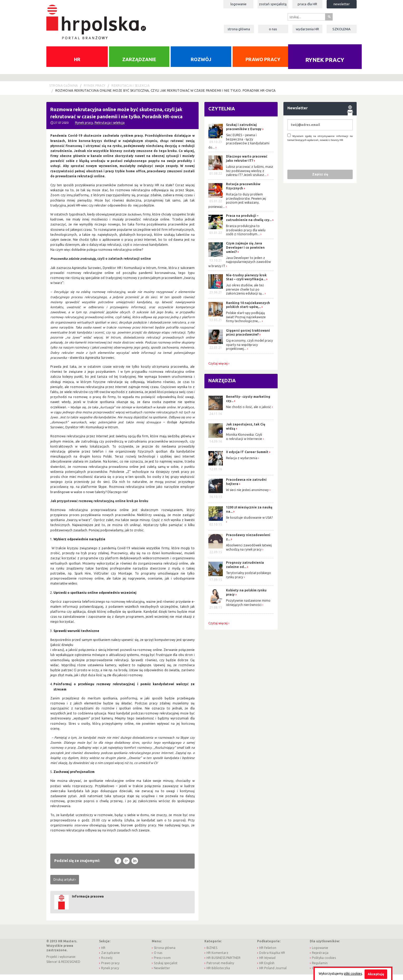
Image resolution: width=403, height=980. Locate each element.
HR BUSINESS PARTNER (223, 963)
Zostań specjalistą (273, 4)
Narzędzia (222, 386)
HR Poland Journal (273, 974)
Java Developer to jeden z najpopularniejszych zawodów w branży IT (240, 267)
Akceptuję (376, 974)
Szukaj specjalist (166, 969)
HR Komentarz (217, 958)
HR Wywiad (267, 963)
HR (77, 65)
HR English (267, 969)
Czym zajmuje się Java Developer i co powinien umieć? (245, 253)
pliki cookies (353, 974)
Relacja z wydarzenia (242, 464)
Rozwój (201, 65)
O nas (273, 29)
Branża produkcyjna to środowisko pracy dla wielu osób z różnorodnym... (246, 236)
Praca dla (307, 4)
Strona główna (239, 29)
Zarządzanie (139, 65)
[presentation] (327, 161)
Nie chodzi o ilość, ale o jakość (249, 412)
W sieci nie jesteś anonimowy (247, 495)
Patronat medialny (220, 969)
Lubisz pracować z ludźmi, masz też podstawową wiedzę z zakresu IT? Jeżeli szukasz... (250, 176)
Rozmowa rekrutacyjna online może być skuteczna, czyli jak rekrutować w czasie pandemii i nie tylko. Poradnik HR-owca (166, 96)
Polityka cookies (324, 963)
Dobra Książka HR (272, 958)
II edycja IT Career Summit (248, 457)
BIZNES (212, 953)
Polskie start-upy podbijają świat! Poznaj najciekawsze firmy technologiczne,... (246, 322)
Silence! (52, 967)
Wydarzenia (307, 29)
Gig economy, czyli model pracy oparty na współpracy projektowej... (249, 350)
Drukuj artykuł (64, 885)
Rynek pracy (325, 66)
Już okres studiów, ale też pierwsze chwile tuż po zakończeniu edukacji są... (245, 295)
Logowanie (239, 4)
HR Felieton (268, 953)
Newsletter (342, 4)
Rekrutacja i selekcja (131, 91)
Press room (162, 963)
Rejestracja (320, 958)
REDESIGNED (71, 967)
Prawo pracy (263, 65)
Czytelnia (222, 114)
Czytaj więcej (218, 369)
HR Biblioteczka (218, 974)
